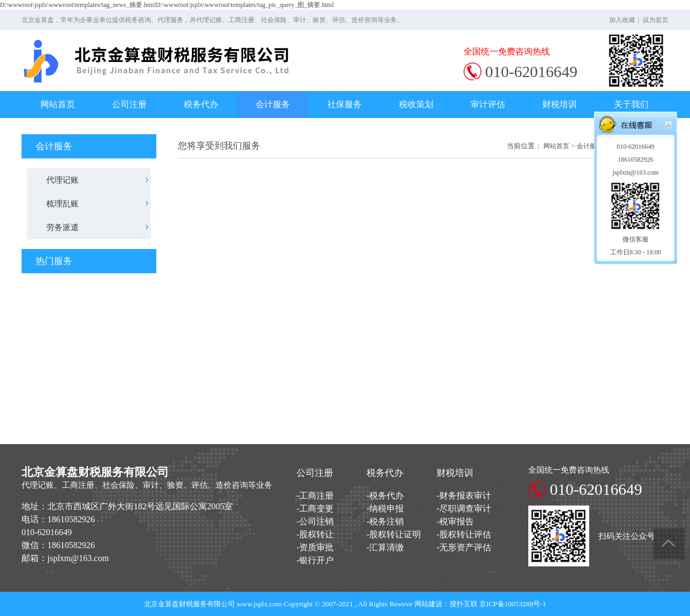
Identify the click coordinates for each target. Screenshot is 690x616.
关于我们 (631, 104)
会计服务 (273, 104)
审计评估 (488, 104)
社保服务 (344, 104)
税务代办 (201, 104)
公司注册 (129, 104)
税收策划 (416, 104)
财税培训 (560, 104)
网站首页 (58, 104)
